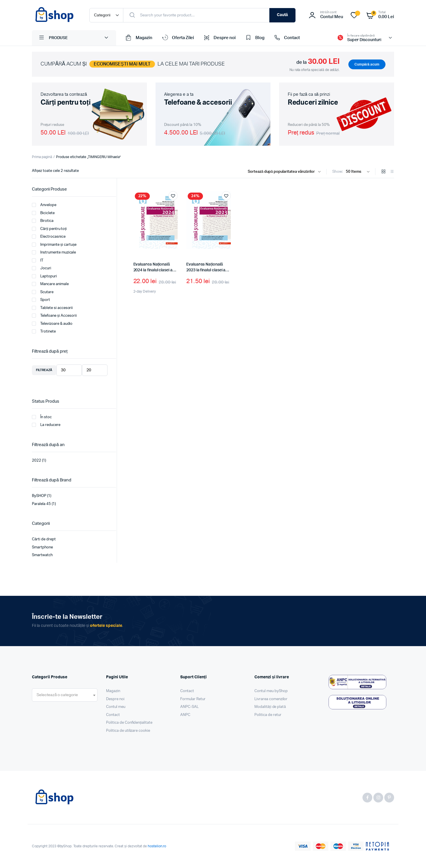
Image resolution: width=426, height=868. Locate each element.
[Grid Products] (383, 172)
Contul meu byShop (271, 691)
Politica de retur (268, 715)
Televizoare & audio (52, 324)
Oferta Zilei (178, 38)
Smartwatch (42, 555)
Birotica (43, 221)
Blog (254, 38)
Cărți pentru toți (49, 229)
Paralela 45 (41, 504)
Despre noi (219, 38)
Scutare (43, 292)
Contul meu (116, 707)
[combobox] (65, 695)
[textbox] (57, 695)
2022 (37, 461)
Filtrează (44, 370)
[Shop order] (286, 172)
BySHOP (39, 496)
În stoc (42, 417)
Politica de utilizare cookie (128, 731)
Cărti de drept (44, 539)
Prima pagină (42, 157)
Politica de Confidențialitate (129, 723)
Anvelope (44, 205)
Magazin (139, 38)
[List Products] (392, 172)
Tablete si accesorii (52, 308)
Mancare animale (50, 284)
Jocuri (42, 268)
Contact (286, 38)
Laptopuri (44, 276)
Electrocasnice (49, 237)
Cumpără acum (367, 64)
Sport (41, 300)
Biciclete (43, 213)
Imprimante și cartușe (54, 245)
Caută (282, 15)
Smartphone (42, 547)
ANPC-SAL (189, 707)
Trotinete (44, 331)
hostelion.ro (157, 846)
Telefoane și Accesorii (54, 316)
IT (38, 260)
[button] (173, 196)
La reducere (46, 425)
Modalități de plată (270, 707)
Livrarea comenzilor (271, 699)
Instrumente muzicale (54, 252)
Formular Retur (193, 699)
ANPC (185, 715)
